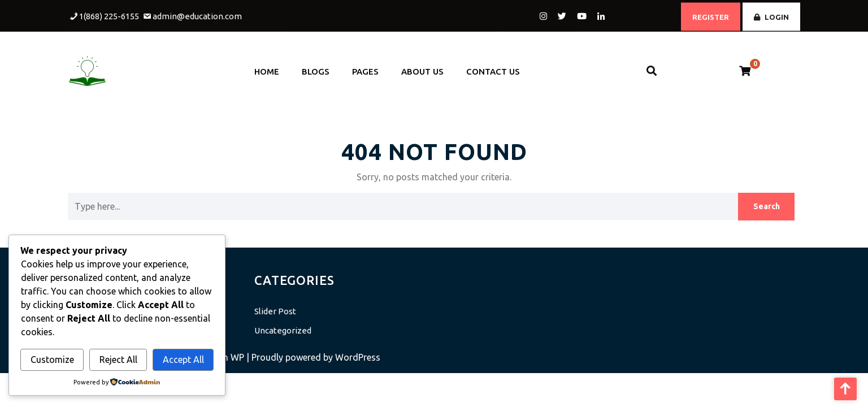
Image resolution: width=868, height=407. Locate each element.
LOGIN (771, 15)
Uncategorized (283, 330)
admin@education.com (197, 14)
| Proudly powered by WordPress (313, 357)
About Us (422, 68)
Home (267, 68)
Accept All (183, 360)
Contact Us (493, 68)
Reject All (118, 360)
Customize (52, 360)
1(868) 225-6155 (109, 14)
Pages (365, 68)
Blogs (316, 68)
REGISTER (711, 15)
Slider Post (275, 311)
